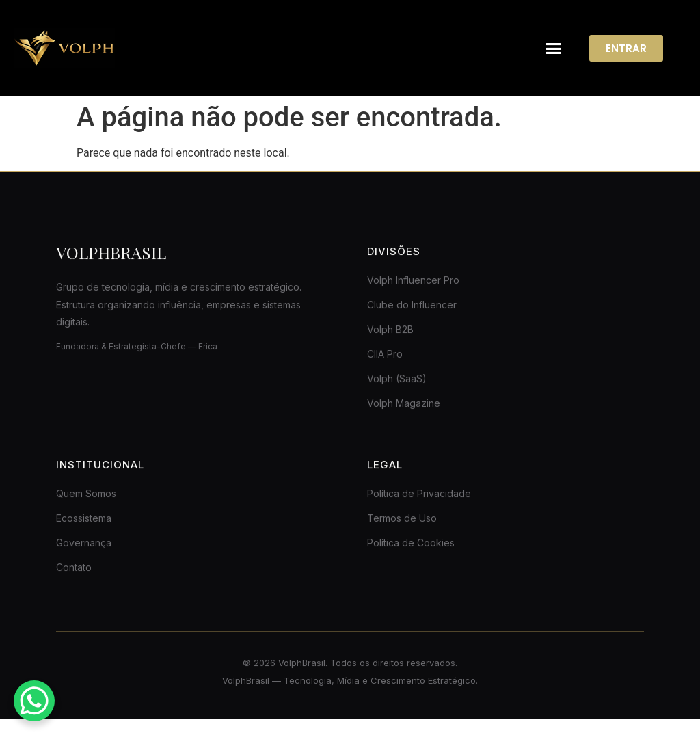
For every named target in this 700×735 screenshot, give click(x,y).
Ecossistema (84, 519)
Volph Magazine (404, 404)
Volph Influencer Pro (413, 281)
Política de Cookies (411, 543)
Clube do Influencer (412, 305)
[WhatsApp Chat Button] (34, 701)
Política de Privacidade (419, 494)
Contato (74, 568)
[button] (553, 48)
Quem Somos (86, 494)
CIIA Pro (385, 355)
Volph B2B (390, 330)
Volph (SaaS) (397, 379)
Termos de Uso (402, 519)
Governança (84, 543)
